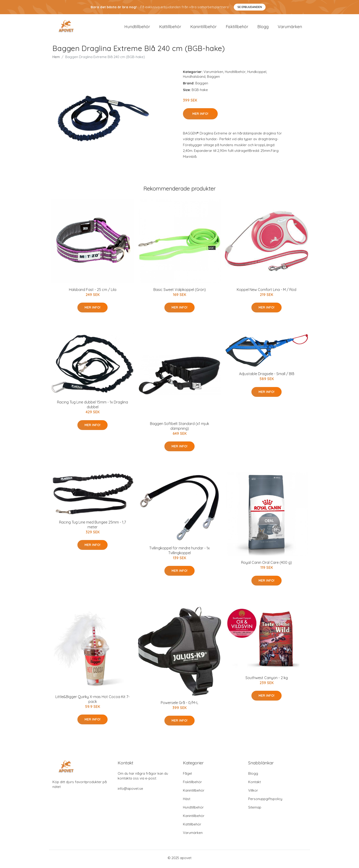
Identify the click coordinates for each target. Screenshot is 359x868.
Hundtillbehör (137, 28)
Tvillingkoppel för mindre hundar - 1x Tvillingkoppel (179, 553)
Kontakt (254, 784)
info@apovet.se (130, 791)
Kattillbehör (170, 28)
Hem (56, 59)
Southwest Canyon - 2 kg (267, 680)
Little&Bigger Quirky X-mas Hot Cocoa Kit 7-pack (92, 701)
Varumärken (290, 28)
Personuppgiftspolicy (265, 801)
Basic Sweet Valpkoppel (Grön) (180, 292)
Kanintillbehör (203, 28)
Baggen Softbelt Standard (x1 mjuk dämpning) (179, 428)
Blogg (263, 28)
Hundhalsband (194, 79)
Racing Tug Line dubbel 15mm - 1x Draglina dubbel (92, 407)
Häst (187, 801)
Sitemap (255, 810)
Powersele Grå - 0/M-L (179, 705)
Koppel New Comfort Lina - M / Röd (267, 292)
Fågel (187, 776)
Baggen (213, 79)
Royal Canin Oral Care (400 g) (267, 565)
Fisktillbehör (237, 28)
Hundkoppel (257, 74)
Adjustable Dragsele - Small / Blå (267, 376)
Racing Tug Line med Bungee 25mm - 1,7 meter (92, 527)
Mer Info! (200, 116)
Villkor (253, 793)
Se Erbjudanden (250, 7)
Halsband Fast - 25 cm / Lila (93, 292)
